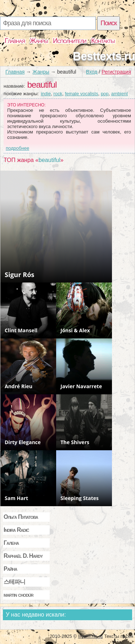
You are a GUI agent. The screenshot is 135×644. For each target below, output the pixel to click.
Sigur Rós (19, 275)
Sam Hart (16, 498)
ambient (120, 94)
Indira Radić (16, 530)
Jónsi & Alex (75, 330)
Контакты (103, 41)
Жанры (39, 41)
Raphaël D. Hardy (23, 556)
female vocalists (81, 94)
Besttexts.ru (104, 56)
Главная (15, 41)
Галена (11, 543)
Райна (10, 569)
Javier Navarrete (81, 386)
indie (46, 94)
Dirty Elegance (23, 442)
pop (105, 94)
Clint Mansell (21, 330)
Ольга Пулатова (21, 517)
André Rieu (19, 386)
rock (58, 94)
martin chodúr (19, 595)
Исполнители (69, 41)
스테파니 (14, 582)
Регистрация (116, 72)
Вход (92, 72)
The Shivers (75, 442)
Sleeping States (80, 498)
